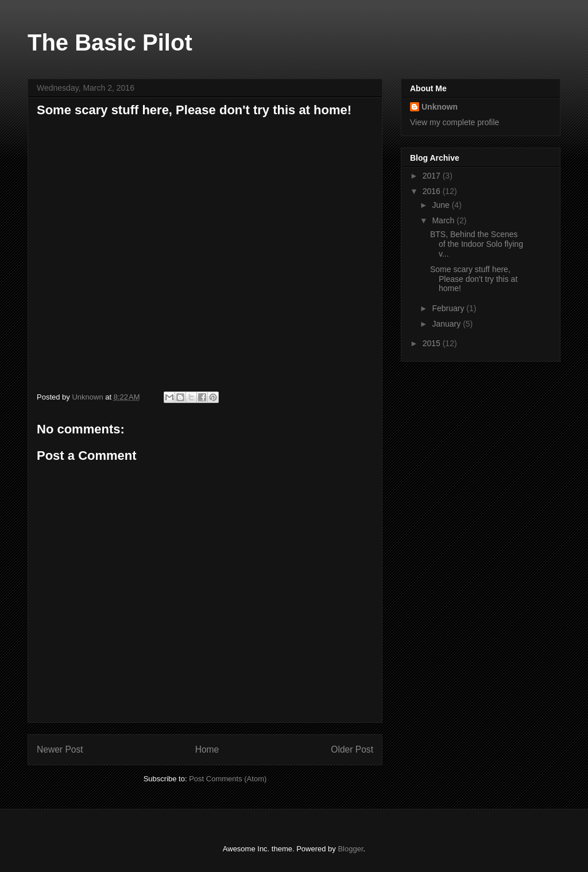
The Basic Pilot (110, 42)
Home (207, 749)
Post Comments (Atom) (228, 779)
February (449, 308)
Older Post (352, 749)
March (444, 220)
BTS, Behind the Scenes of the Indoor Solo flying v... (477, 244)
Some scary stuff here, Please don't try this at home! (474, 279)
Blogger (350, 849)
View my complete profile (454, 122)
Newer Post (60, 749)
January (447, 324)
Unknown (440, 107)
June (442, 205)
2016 (433, 191)
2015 (433, 343)
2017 (433, 176)
